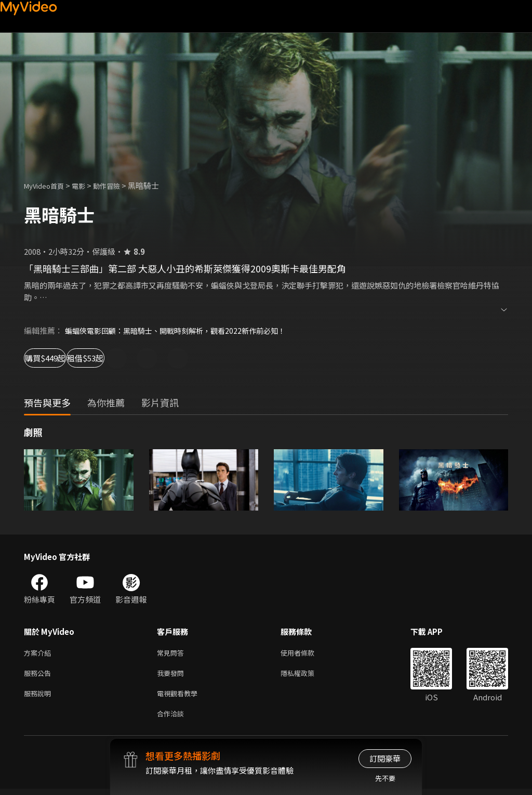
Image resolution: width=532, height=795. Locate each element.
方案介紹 (39, 653)
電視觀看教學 (180, 697)
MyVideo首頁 (48, 185)
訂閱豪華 (385, 758)
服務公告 (39, 675)
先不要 (385, 778)
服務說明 (39, 697)
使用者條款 (306, 653)
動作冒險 (118, 185)
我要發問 (172, 675)
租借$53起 (130, 358)
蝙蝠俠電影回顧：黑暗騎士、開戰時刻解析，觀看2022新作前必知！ (182, 330)
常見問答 (172, 653)
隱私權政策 (306, 675)
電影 (87, 185)
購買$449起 (57, 358)
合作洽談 (172, 719)
